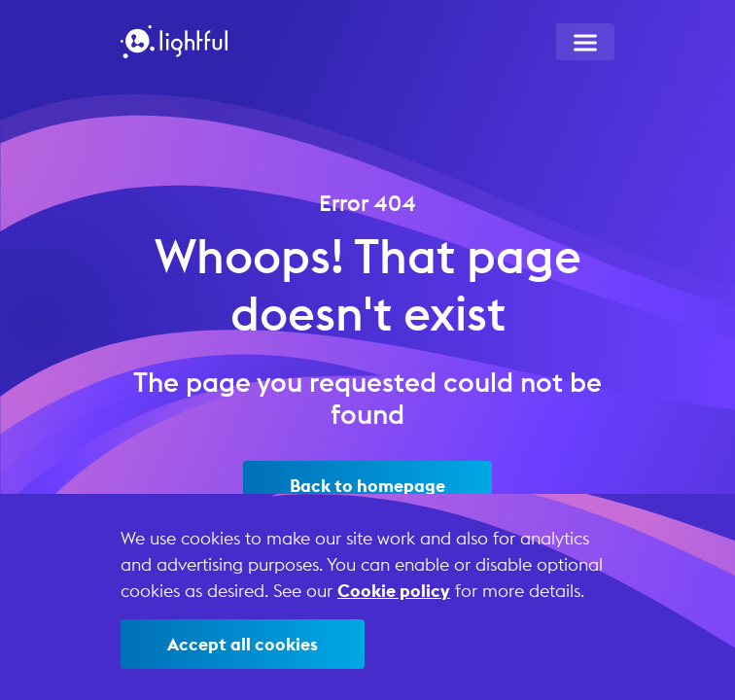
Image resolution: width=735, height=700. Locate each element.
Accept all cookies (243, 644)
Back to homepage (367, 486)
